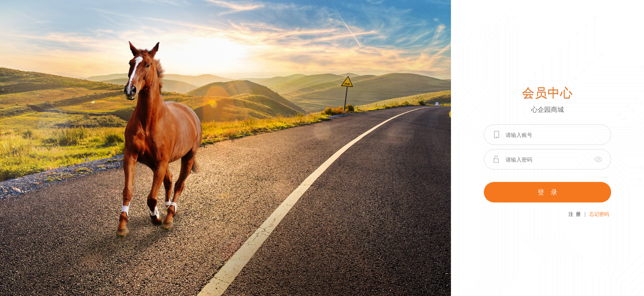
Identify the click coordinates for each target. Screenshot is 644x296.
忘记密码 (599, 214)
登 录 (547, 192)
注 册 (575, 214)
